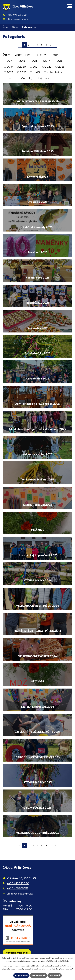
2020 (23, 67)
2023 (61, 67)
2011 (31, 55)
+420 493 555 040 (16, 15)
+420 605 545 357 (18, 888)
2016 (35, 61)
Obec (15, 27)
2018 (60, 61)
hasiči (36, 72)
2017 (47, 61)
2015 (22, 61)
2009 (18, 55)
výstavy (44, 78)
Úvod (5, 27)
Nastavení (55, 975)
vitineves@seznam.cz (18, 19)
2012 (43, 55)
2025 (23, 72)
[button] (70, 6)
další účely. (64, 961)
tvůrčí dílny (26, 78)
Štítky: (6, 55)
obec (10, 78)
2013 (55, 55)
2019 (10, 67)
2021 (36, 67)
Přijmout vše (21, 975)
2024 (10, 72)
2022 (48, 67)
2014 (10, 61)
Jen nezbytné (38, 975)
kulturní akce (54, 72)
